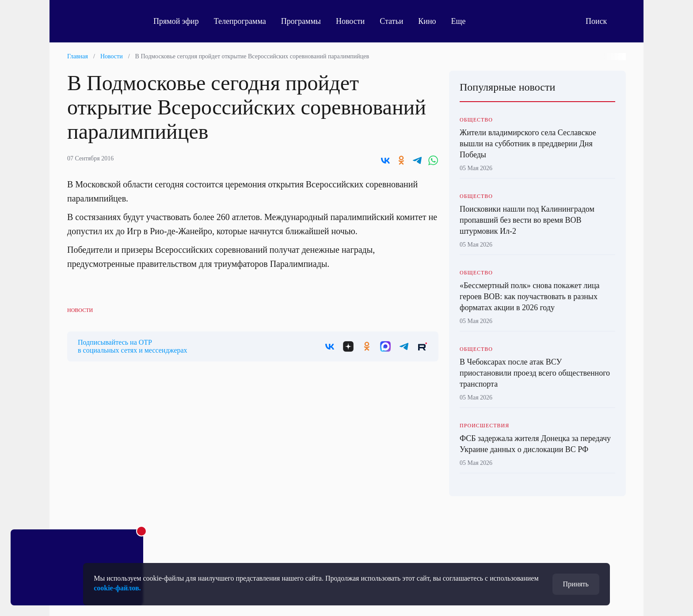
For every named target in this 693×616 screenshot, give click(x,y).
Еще (463, 21)
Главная (78, 56)
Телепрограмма (240, 21)
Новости (350, 21)
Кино (427, 21)
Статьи (391, 21)
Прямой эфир (176, 21)
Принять (576, 584)
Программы (301, 21)
